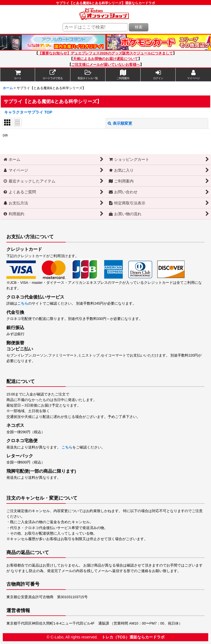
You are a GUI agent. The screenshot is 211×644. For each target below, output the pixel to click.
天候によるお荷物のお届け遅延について (105, 59)
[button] (88, 75)
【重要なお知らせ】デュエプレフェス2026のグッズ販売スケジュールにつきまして (105, 53)
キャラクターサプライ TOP (28, 112)
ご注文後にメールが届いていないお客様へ (106, 65)
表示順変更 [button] (120, 123)
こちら (23, 304)
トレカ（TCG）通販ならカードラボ (133, 637)
